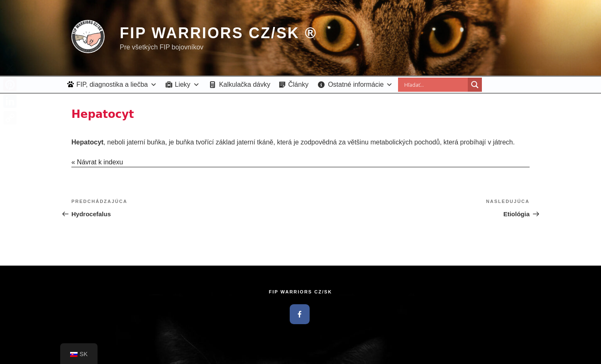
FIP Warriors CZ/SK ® (218, 33)
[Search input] (435, 85)
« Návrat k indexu (97, 162)
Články (298, 84)
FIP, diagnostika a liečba (117, 84)
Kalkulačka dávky (245, 84)
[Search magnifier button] (475, 85)
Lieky (187, 84)
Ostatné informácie (360, 84)
